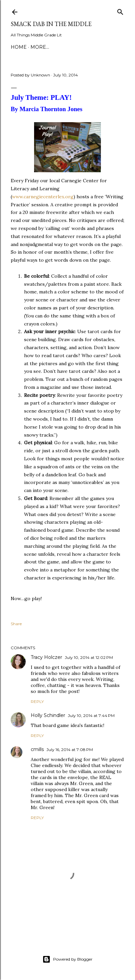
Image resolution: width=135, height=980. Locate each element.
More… (40, 47)
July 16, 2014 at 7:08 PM (70, 750)
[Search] (120, 11)
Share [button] (16, 624)
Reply (37, 701)
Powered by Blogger (67, 959)
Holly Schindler (48, 715)
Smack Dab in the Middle (51, 24)
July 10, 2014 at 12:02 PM (89, 657)
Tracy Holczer (46, 657)
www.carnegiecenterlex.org (43, 197)
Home (19, 47)
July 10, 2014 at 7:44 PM (91, 715)
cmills (37, 749)
